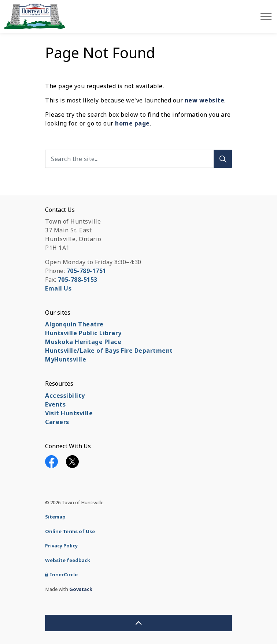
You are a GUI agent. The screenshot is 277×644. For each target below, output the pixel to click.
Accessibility (65, 396)
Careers (57, 422)
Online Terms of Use (70, 531)
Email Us (58, 288)
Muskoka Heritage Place (83, 342)
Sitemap (55, 517)
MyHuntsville (66, 359)
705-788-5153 (78, 280)
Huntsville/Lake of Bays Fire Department (109, 351)
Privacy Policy (61, 546)
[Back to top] (138, 623)
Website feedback (68, 560)
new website (205, 100)
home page (132, 123)
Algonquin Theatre (74, 324)
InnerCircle (61, 574)
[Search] (223, 159)
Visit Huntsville (69, 413)
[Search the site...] (138, 159)
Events (55, 404)
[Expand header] (266, 16)
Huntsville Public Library (83, 333)
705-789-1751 (86, 271)
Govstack (81, 589)
